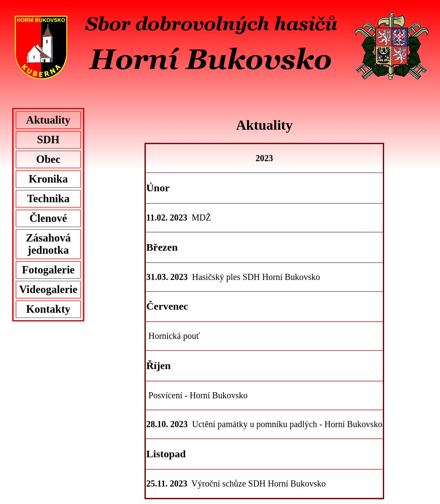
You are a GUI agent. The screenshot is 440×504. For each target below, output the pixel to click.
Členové (48, 218)
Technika (48, 198)
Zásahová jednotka (48, 244)
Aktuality (48, 120)
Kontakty (48, 309)
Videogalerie (48, 289)
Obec (48, 159)
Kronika (48, 179)
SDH (48, 140)
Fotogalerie (48, 270)
